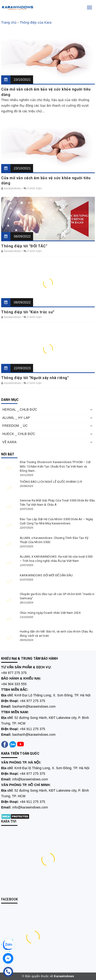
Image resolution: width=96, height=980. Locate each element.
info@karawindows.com (30, 779)
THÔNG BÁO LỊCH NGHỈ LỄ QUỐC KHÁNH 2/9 (51, 482)
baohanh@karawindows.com (34, 706)
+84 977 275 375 (14, 673)
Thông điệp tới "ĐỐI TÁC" (24, 246)
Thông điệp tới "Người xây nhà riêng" (35, 378)
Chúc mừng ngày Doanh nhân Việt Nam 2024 (50, 613)
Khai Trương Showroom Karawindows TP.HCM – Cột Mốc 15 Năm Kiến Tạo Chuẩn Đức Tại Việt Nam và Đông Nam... (55, 466)
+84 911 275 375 (33, 729)
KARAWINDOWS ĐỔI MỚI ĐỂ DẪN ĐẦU (47, 575)
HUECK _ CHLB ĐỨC (19, 434)
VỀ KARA (9, 442)
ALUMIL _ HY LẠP (16, 418)
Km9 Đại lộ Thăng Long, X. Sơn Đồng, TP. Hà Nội (52, 768)
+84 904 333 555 (14, 684)
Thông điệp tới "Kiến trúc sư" (28, 312)
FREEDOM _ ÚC (15, 426)
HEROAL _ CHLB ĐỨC (20, 410)
